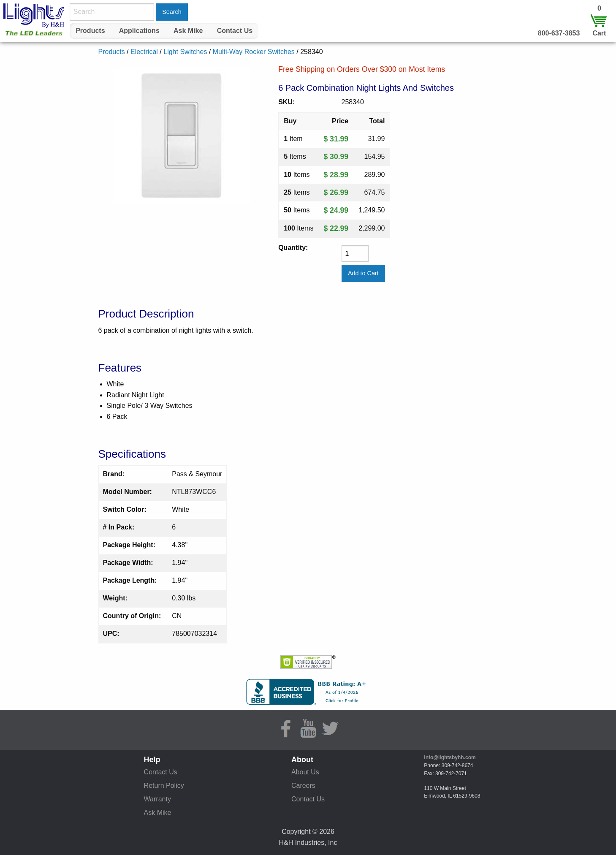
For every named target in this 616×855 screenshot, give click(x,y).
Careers (303, 786)
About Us (305, 772)
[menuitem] (90, 31)
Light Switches (185, 52)
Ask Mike (188, 31)
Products (90, 31)
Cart (599, 33)
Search (172, 12)
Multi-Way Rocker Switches (254, 52)
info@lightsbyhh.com (450, 757)
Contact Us (235, 31)
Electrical (144, 52)
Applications (139, 31)
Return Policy (164, 786)
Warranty (157, 799)
